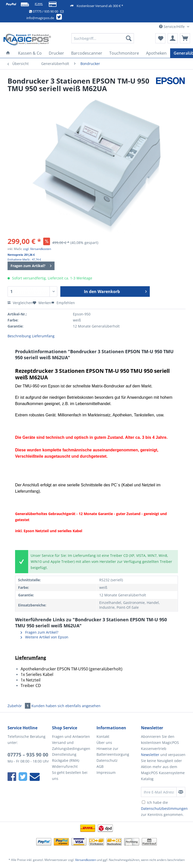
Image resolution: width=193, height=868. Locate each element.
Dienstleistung (64, 754)
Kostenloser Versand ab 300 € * (100, 6)
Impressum (106, 772)
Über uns (104, 743)
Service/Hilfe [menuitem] (172, 27)
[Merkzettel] (160, 38)
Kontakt (103, 736)
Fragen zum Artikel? (31, 265)
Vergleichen (20, 303)
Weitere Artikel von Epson (44, 637)
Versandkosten (86, 860)
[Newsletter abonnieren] (181, 792)
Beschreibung (19, 336)
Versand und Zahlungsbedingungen (71, 746)
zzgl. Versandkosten (37, 249)
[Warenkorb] (185, 38)
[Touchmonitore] (124, 53)
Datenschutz (107, 760)
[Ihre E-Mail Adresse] (159, 792)
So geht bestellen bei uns (70, 775)
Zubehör (19, 706)
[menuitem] (103, 41)
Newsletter (150, 755)
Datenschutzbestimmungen (164, 808)
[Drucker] (56, 53)
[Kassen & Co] (30, 53)
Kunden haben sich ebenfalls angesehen (66, 706)
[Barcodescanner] (87, 53)
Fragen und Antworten (71, 736)
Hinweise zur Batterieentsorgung (113, 752)
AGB (100, 766)
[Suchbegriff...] (103, 38)
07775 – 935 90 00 (28, 755)
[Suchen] (129, 38)
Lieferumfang (43, 336)
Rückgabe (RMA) (66, 760)
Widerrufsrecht (65, 766)
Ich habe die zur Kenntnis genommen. (164, 808)
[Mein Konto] (173, 38)
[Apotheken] (156, 53)
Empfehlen (63, 303)
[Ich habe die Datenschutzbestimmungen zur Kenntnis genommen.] (143, 802)
